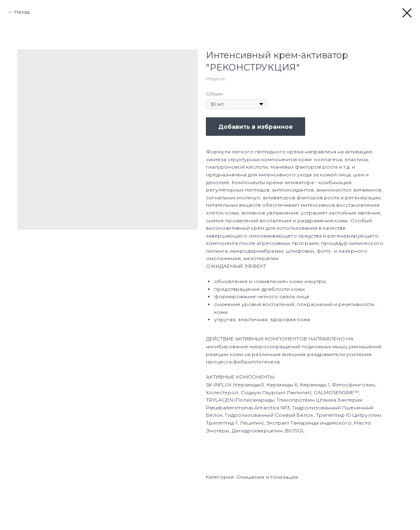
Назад (22, 12)
